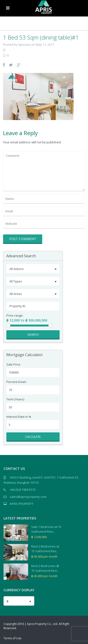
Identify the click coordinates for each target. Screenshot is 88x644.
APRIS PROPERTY (21, 504)
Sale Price (13, 364)
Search (33, 334)
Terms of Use (12, 638)
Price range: (15, 316)
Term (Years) (15, 399)
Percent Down (16, 382)
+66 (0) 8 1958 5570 (23, 490)
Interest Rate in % (19, 417)
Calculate (33, 437)
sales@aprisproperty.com (28, 497)
